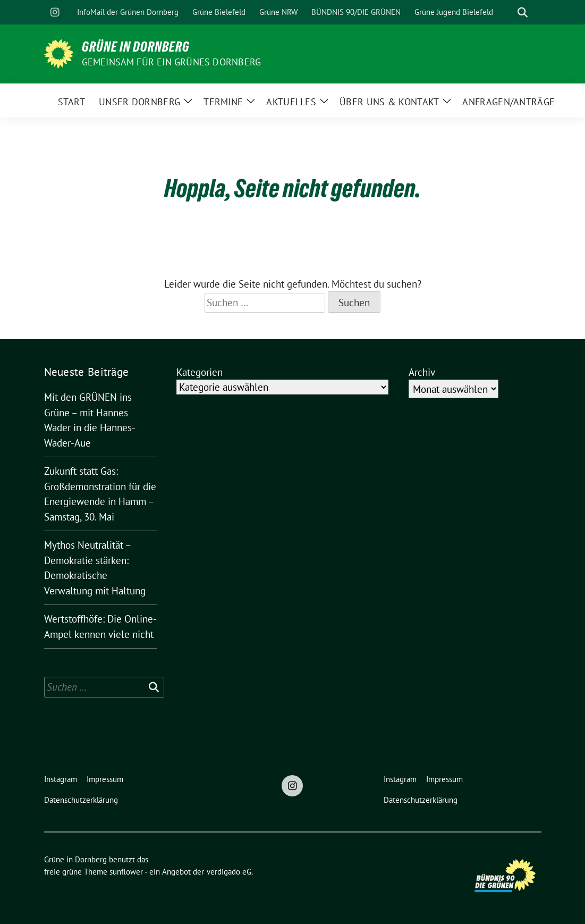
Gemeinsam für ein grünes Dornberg (172, 62)
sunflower (126, 872)
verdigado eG (229, 872)
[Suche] (507, 12)
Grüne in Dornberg (136, 47)
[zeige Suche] (523, 12)
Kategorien (200, 372)
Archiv (422, 372)
